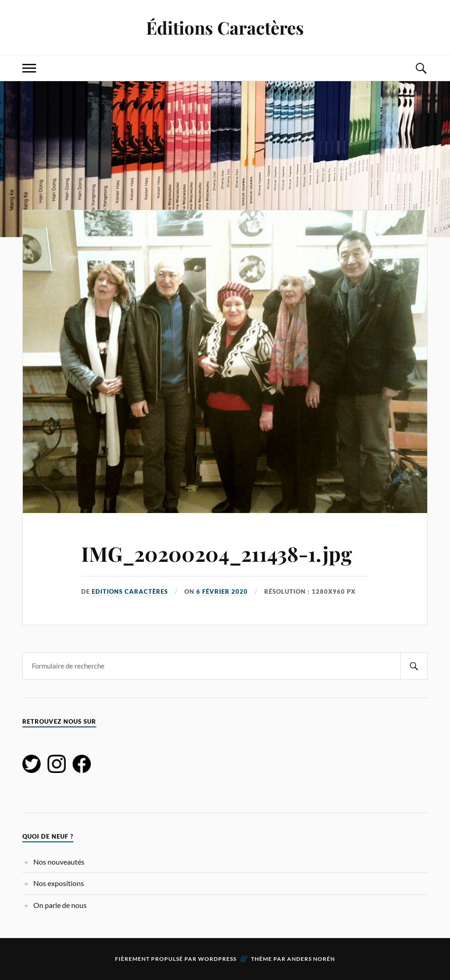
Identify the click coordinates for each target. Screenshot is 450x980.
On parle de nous (60, 905)
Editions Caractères (130, 591)
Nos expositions (59, 883)
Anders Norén (311, 959)
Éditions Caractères (225, 28)
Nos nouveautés (59, 862)
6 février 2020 (222, 591)
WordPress (217, 959)
